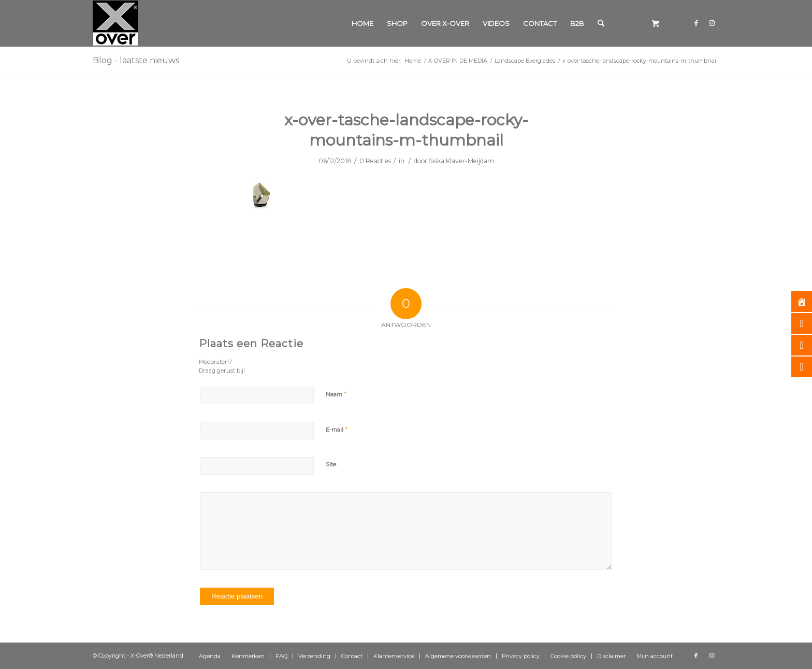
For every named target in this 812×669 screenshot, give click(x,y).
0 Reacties (375, 161)
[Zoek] (601, 23)
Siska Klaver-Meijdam (461, 161)
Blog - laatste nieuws (136, 60)
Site (331, 464)
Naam (336, 394)
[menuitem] (363, 23)
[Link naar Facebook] (696, 23)
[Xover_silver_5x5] (115, 23)
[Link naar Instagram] (712, 23)
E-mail (337, 429)
